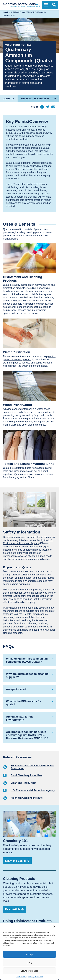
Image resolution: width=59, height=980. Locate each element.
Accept (29, 954)
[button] (54, 926)
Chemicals (16, 12)
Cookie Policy (21, 977)
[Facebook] (42, 107)
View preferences (29, 971)
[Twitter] (48, 107)
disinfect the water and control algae (28, 366)
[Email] (53, 107)
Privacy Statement (36, 977)
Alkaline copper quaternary (17, 409)
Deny (29, 963)
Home (6, 12)
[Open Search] (54, 5)
